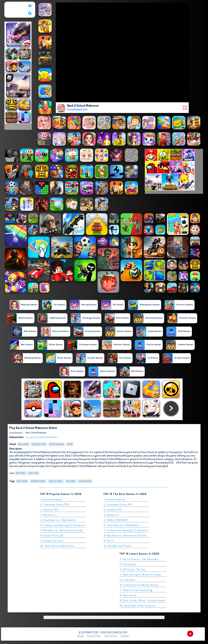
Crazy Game (33, 473)
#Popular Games (57, 444)
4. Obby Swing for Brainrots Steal (141, 575)
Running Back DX (164, 462)
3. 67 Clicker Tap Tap (133, 569)
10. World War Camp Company (138, 605)
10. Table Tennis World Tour (57, 546)
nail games (71, 481)
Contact (125, 636)
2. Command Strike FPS (55, 505)
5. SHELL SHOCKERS (116, 520)
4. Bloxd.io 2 (48, 515)
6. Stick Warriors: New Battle (122, 525)
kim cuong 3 (21, 473)
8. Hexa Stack (128, 595)
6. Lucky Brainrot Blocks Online (139, 585)
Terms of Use (111, 636)
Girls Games (22, 481)
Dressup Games (56, 481)
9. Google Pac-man (52, 541)
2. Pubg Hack (128, 564)
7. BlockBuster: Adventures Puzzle (62, 530)
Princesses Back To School (91, 462)
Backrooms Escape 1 (144, 462)
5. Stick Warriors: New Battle (58, 520)
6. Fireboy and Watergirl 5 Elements (63, 525)
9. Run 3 (109, 541)
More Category (85, 481)
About (80, 636)
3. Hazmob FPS (50, 510)
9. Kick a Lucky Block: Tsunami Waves (143, 600)
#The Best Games (39, 444)
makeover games (38, 481)
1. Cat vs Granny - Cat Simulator (140, 559)
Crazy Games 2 (14, 4)
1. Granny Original (51, 499)
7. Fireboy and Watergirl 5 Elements (126, 530)
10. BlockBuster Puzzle (118, 546)
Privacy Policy (94, 636)
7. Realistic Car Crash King (136, 590)
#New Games (23, 444)
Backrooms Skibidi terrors (119, 462)
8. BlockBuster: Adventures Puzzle (125, 535)
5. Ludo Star (128, 580)
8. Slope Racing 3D (52, 535)
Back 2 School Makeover (36, 433)
